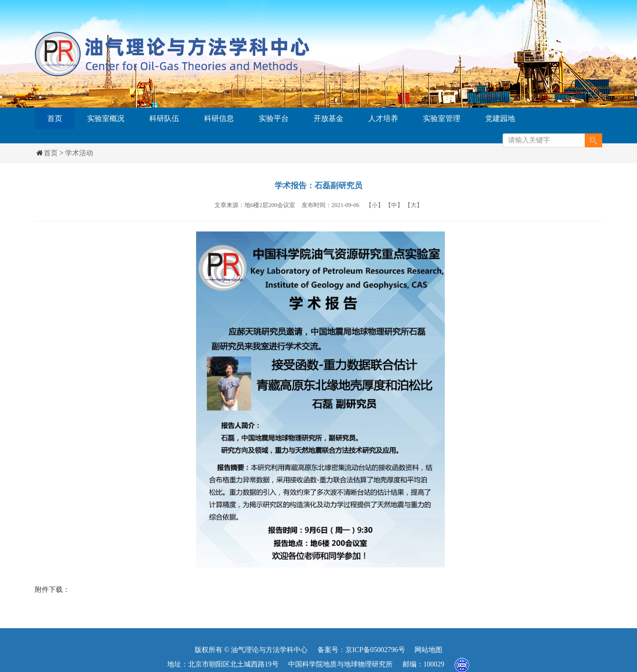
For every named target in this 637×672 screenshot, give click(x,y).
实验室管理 (442, 118)
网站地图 (428, 650)
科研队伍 (164, 118)
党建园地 (500, 118)
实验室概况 (106, 118)
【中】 (394, 205)
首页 (55, 118)
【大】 (414, 205)
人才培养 (383, 118)
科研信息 (219, 118)
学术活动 (79, 153)
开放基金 (328, 118)
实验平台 (274, 118)
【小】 (375, 205)
